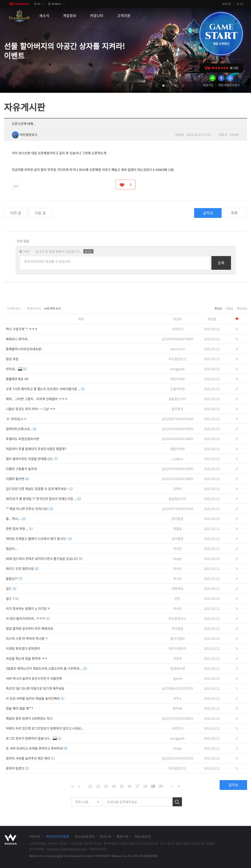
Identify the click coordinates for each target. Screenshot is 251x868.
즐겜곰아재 (178, 668)
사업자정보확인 (98, 849)
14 (114, 786)
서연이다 (177, 329)
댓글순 (230, 308)
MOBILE (56, 4)
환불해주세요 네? (17, 379)
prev (157, 86)
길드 (11, 588)
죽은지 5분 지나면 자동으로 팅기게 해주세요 (35, 688)
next (183, 86)
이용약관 (35, 836)
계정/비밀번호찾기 (229, 85)
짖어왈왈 (177, 519)
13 (106, 786)
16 (129, 786)
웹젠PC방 (122, 836)
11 (90, 786)
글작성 (208, 213)
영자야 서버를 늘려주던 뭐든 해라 (30, 758)
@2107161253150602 (178, 718)
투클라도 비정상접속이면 (22, 439)
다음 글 (40, 213)
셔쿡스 (178, 698)
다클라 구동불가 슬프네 (21, 469)
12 (98, 786)
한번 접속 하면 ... (19, 529)
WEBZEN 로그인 (221, 68)
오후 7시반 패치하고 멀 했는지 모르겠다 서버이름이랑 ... (45, 389)
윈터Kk (178, 708)
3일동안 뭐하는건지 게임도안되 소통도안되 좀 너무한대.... (46, 668)
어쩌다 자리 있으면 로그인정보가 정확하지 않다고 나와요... (45, 728)
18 (145, 786)
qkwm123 (177, 349)
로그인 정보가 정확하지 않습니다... (34, 738)
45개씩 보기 (54, 308)
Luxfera (177, 459)
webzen (19, 4)
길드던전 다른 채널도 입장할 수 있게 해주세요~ (39, 489)
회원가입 (226, 4)
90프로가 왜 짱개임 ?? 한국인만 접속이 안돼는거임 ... (43, 499)
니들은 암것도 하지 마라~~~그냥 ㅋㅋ (31, 409)
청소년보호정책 (85, 836)
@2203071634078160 (178, 419)
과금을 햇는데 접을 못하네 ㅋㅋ (27, 658)
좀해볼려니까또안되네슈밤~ (24, 349)
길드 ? (12, 598)
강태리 (178, 489)
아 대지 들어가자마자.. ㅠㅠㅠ (28, 618)
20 (161, 786)
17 (137, 786)
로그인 (240, 4)
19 (153, 786)
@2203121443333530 (178, 758)
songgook (177, 369)
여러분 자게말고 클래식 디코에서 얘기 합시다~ (39, 539)
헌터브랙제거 (177, 648)
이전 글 (16, 213)
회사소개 (105, 836)
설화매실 (177, 588)
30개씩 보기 (34, 308)
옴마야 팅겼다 (17, 768)
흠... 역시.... (16, 519)
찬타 (177, 598)
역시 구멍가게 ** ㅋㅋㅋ (22, 329)
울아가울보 (178, 638)
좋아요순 (242, 308)
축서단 (178, 549)
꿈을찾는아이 (177, 399)
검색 (177, 802)
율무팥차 (177, 409)
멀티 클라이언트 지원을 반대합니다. (32, 459)
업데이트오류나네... (21, 429)
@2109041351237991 (178, 688)
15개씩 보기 (14, 308)
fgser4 (178, 678)
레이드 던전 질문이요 (22, 568)
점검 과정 (12, 359)
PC (39, 4)
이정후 (178, 658)
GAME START (221, 34)
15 (122, 786)
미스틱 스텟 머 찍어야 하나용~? (27, 638)
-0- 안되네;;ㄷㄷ (16, 419)
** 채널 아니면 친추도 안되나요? (30, 509)
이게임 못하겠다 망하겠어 (23, 648)
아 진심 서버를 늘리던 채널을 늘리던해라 (35, 698)
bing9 (177, 559)
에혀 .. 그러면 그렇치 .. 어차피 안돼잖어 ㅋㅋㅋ (37, 399)
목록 (234, 213)
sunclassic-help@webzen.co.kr (67, 849)
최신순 (218, 308)
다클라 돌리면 (17, 479)
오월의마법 (178, 389)
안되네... (16, 369)
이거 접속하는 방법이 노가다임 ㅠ (28, 608)
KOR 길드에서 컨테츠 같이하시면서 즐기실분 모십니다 (44, 559)
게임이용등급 (142, 836)
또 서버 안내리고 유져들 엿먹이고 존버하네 (37, 748)
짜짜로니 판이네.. (17, 339)
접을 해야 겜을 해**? (20, 708)
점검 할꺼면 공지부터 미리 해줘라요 (30, 628)
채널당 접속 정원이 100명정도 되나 (29, 718)
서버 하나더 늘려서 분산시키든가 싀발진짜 (34, 678)
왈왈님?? (14, 578)
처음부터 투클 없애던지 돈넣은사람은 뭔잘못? (36, 449)
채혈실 (178, 529)
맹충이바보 (178, 379)
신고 (16, 186)
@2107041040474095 (178, 339)
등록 (221, 263)
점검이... (11, 549)
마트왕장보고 (25, 134)
